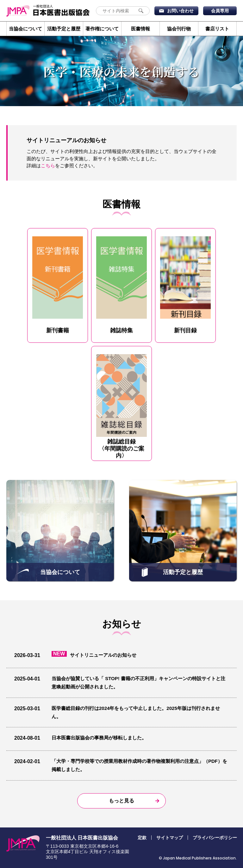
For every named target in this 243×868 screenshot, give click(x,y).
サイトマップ (170, 838)
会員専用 (220, 11)
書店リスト (217, 29)
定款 (142, 838)
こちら (48, 166)
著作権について (102, 29)
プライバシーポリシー (215, 838)
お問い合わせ (180, 11)
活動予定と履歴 (64, 29)
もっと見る (121, 801)
